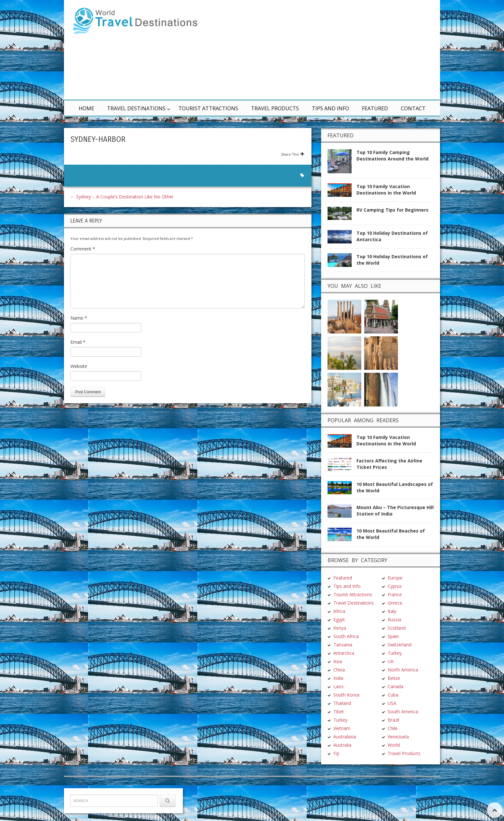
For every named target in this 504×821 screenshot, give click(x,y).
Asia (338, 624)
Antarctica (344, 616)
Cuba (393, 657)
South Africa (346, 599)
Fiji (336, 716)
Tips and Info (330, 108)
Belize (394, 641)
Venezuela (398, 699)
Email (78, 342)
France (395, 557)
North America (403, 632)
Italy (392, 574)
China (339, 632)
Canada (396, 649)
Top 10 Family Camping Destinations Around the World (392, 155)
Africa (339, 574)
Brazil (393, 683)
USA (392, 666)
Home (86, 108)
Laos (338, 649)
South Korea (346, 657)
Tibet (339, 674)
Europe (395, 540)
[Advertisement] (329, 50)
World (394, 708)
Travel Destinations (136, 108)
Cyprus (395, 549)
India (338, 641)
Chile (393, 691)
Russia (394, 582)
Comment (83, 249)
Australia (342, 708)
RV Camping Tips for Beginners (392, 210)
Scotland (397, 591)
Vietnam (342, 691)
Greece (395, 566)
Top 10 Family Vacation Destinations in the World (386, 190)
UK (391, 624)
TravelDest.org (87, 804)
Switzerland (400, 607)
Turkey (340, 683)
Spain (393, 599)
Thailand (342, 666)
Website (79, 366)
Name (79, 318)
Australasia (345, 699)
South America (403, 674)
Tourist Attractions (208, 108)
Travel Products (275, 108)
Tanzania (343, 607)
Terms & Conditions (155, 804)
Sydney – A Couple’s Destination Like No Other (122, 197)
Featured (375, 108)
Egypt (339, 582)
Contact (413, 108)
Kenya (340, 591)
